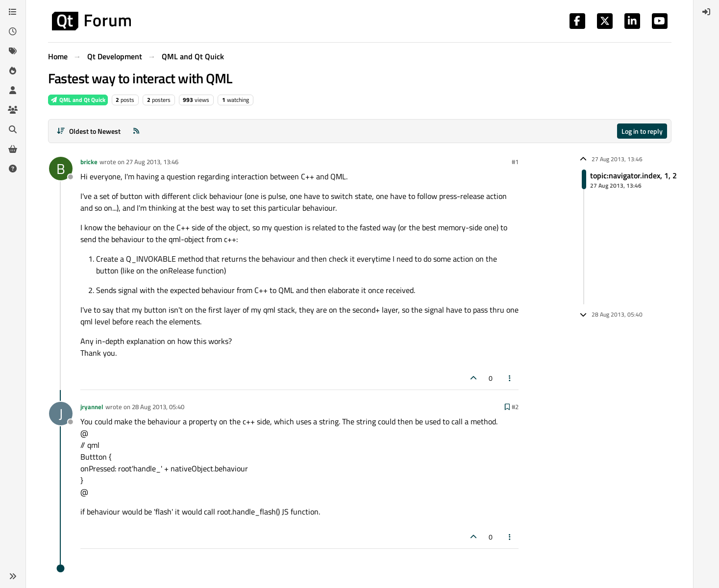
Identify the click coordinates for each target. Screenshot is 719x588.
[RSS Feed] (136, 131)
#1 (515, 162)
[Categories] (13, 12)
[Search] (13, 129)
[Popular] (13, 71)
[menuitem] (706, 12)
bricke (89, 162)
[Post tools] (510, 378)
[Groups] (13, 110)
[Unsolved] (13, 169)
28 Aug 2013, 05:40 (158, 407)
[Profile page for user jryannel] (61, 414)
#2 (515, 407)
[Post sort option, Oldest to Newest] (89, 131)
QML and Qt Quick (78, 100)
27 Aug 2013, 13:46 (152, 162)
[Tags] (13, 51)
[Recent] (13, 31)
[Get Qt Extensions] (13, 149)
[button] (13, 576)
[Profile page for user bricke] (61, 169)
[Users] (13, 90)
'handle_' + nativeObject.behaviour (190, 468)
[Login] (706, 12)
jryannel (92, 407)
